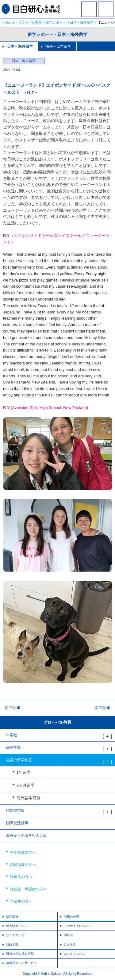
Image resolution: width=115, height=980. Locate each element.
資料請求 (89, 13)
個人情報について (18, 926)
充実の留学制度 (19, 760)
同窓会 (68, 935)
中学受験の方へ (23, 852)
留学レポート (56, 22)
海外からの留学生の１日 (26, 836)
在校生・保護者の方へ (29, 889)
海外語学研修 (29, 798)
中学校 (12, 735)
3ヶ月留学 (26, 785)
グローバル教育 (30, 22)
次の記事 (102, 708)
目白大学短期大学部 (20, 954)
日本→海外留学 (82, 22)
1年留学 (24, 773)
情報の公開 (71, 917)
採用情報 (12, 917)
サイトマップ (15, 935)
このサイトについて (78, 926)
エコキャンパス (75, 954)
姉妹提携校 (15, 810)
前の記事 (13, 708)
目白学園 (12, 945)
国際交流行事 (17, 823)
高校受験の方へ (23, 865)
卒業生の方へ (21, 901)
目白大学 (70, 945)
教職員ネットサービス (21, 963)
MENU (106, 9)
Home (10, 22)
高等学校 (13, 747)
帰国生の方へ (21, 877)
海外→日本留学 (58, 46)
